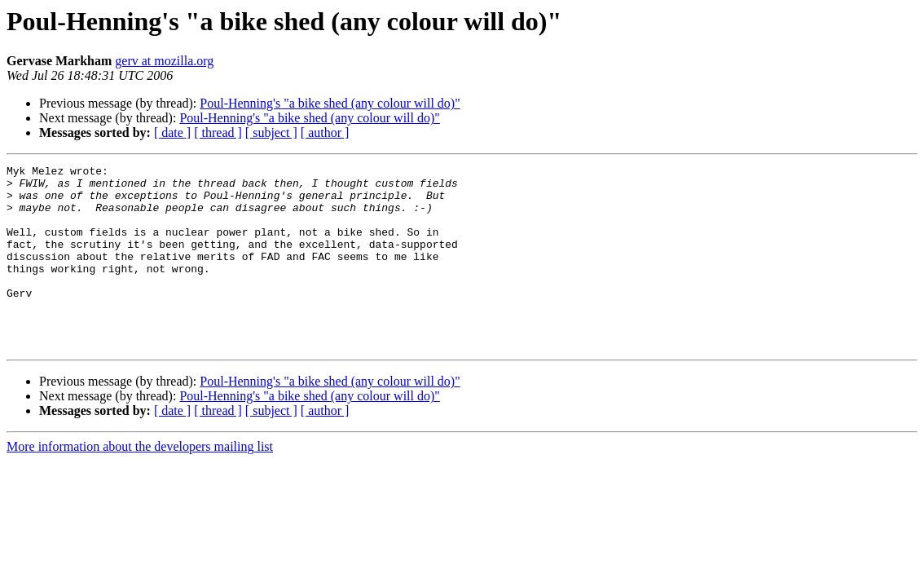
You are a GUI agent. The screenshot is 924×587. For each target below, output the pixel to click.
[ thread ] (218, 132)
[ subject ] (271, 132)
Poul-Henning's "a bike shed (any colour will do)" (330, 103)
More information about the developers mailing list (140, 483)
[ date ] (172, 132)
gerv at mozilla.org (164, 61)
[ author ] (325, 132)
